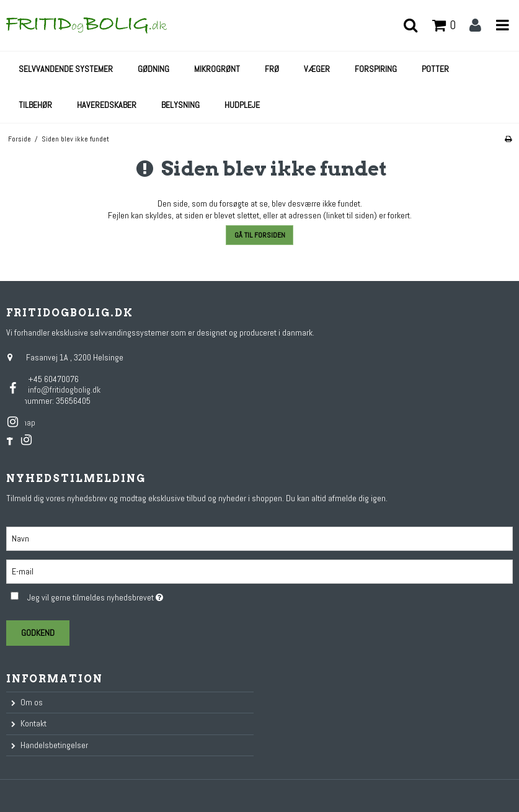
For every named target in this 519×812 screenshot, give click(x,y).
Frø (272, 69)
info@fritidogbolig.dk (64, 390)
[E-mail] (259, 571)
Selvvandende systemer (66, 69)
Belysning (180, 105)
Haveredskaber (107, 105)
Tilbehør (35, 105)
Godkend (38, 633)
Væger (317, 69)
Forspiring (376, 69)
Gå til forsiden (260, 235)
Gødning (153, 69)
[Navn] (259, 538)
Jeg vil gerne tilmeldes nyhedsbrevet (126, 596)
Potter (435, 69)
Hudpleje (242, 105)
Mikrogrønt (217, 69)
